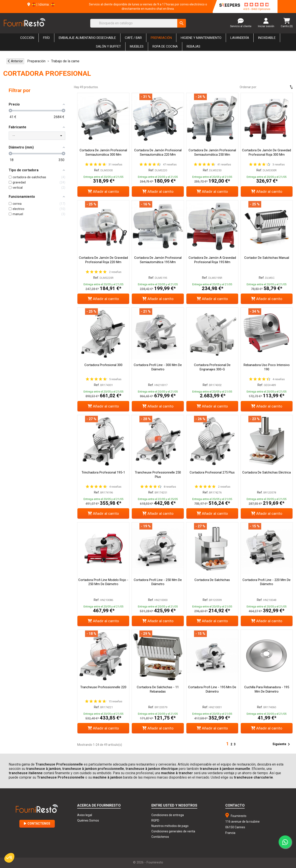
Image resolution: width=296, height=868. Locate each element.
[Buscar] (138, 23)
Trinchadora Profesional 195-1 (103, 472)
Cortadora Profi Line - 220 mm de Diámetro (267, 582)
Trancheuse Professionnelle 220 (103, 687)
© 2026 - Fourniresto (148, 862)
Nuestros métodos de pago (170, 826)
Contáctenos (37, 823)
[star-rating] (257, 5)
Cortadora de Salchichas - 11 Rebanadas (158, 689)
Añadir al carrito (103, 191)
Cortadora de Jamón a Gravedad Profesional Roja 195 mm (212, 260)
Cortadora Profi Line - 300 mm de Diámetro (158, 367)
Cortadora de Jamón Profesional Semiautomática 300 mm (103, 152)
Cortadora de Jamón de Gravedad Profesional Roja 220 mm (103, 260)
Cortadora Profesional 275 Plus (212, 472)
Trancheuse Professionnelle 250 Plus (158, 475)
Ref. (97, 170)
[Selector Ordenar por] (279, 87)
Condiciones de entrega (168, 815)
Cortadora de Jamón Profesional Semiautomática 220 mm (158, 152)
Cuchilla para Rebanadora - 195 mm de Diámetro (267, 689)
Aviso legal (85, 815)
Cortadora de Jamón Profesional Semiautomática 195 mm (158, 260)
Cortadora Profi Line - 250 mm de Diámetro (158, 582)
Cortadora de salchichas (212, 580)
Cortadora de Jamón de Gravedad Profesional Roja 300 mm (267, 152)
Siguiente (282, 744)
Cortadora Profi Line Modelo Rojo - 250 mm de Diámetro (103, 582)
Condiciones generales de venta (173, 831)
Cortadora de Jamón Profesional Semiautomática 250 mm (212, 152)
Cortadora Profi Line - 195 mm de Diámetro (212, 689)
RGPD (155, 820)
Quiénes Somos (88, 820)
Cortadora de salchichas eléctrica (267, 472)
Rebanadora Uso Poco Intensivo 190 (267, 367)
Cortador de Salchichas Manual (267, 258)
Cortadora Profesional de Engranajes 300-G (212, 367)
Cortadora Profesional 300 (103, 365)
